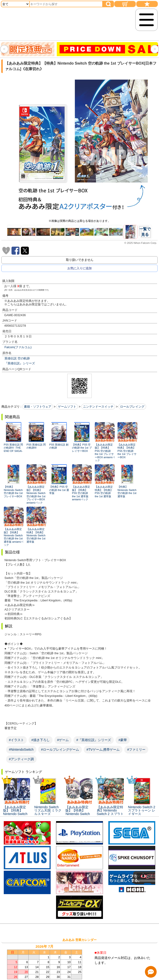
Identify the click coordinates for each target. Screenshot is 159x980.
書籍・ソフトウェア (38, 407)
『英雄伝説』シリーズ (20, 363)
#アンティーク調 (21, 759)
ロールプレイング (132, 407)
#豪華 (123, 740)
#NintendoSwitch (21, 750)
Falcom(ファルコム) (18, 347)
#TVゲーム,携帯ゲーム (103, 750)
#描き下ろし (41, 740)
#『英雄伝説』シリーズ (94, 740)
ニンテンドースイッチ (98, 407)
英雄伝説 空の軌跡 (17, 358)
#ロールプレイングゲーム (60, 750)
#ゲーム (63, 740)
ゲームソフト (67, 407)
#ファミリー (136, 750)
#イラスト (16, 740)
